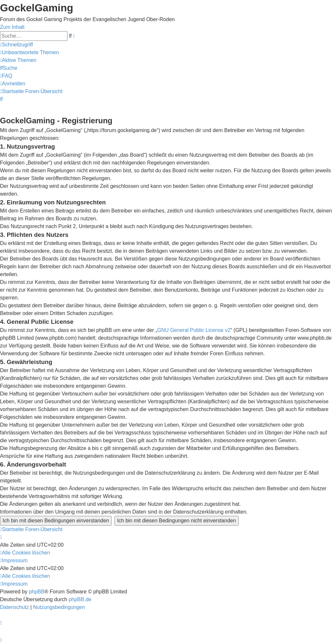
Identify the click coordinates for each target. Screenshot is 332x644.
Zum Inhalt (12, 27)
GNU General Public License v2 (194, 330)
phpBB (37, 592)
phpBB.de (80, 599)
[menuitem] (30, 52)
